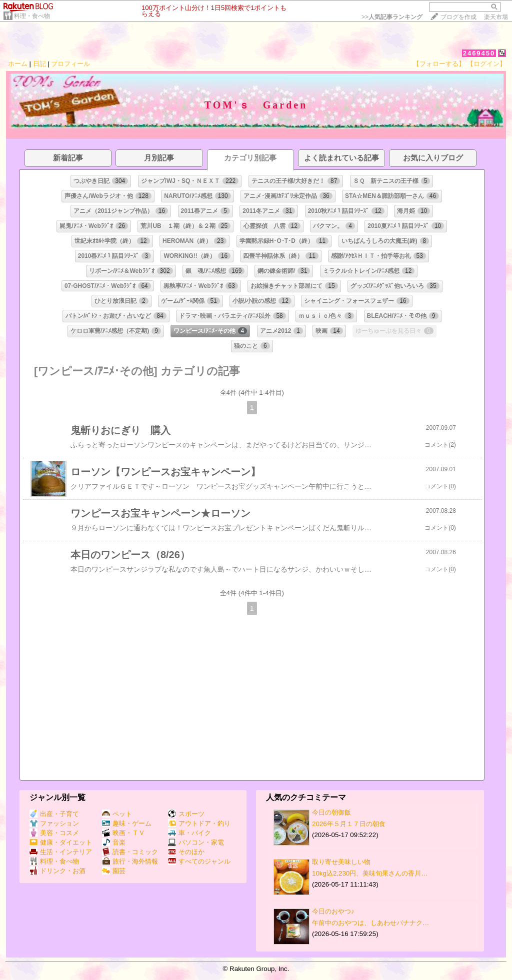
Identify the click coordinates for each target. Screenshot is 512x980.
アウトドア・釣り (199, 823)
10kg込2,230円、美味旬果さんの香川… (370, 873)
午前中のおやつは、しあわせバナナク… (370, 923)
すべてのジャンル (199, 861)
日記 (39, 64)
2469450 (479, 53)
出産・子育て (54, 814)
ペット (117, 814)
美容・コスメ (54, 833)
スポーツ (186, 814)
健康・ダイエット (61, 842)
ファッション (54, 823)
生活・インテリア (61, 852)
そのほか (186, 852)
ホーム (18, 64)
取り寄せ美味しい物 (341, 862)
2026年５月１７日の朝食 (349, 824)
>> (392, 17)
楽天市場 (496, 17)
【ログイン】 (486, 64)
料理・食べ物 (32, 16)
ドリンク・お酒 (57, 871)
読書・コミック (130, 852)
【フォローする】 (439, 64)
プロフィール (70, 64)
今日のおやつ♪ (333, 911)
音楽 (114, 842)
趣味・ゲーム (127, 823)
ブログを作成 (458, 17)
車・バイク (189, 833)
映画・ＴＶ (123, 833)
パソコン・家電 (196, 842)
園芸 (114, 871)
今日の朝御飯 (331, 812)
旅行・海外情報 (130, 861)
